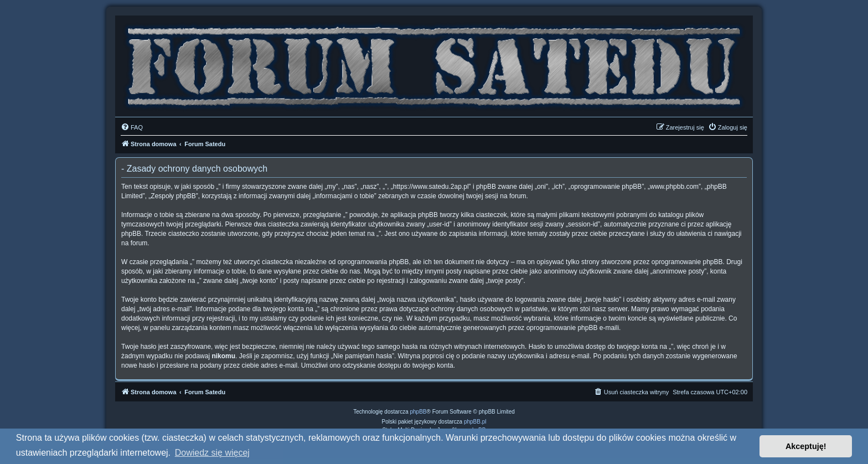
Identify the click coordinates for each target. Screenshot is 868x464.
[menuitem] (132, 127)
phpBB (418, 412)
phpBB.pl (475, 422)
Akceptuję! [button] (806, 446)
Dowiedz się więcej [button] (212, 453)
